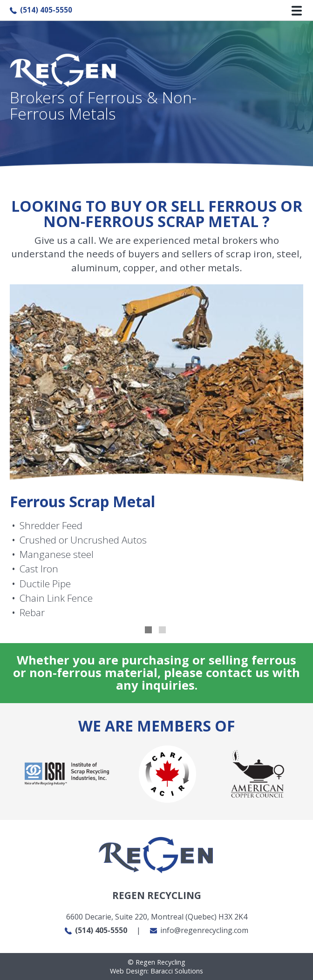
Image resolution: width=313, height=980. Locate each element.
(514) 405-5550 (41, 10)
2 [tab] (163, 631)
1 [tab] (150, 631)
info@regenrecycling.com (199, 930)
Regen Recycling (156, 962)
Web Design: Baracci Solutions (156, 971)
